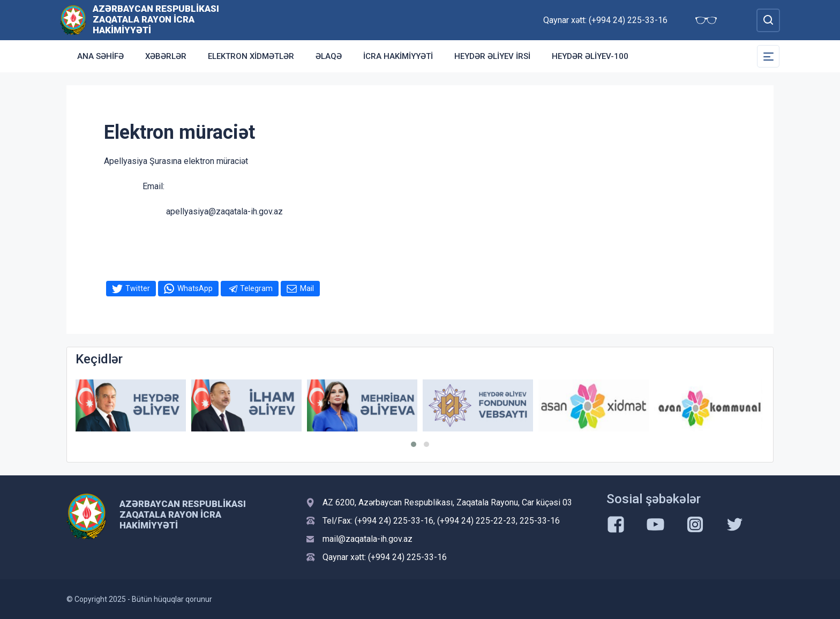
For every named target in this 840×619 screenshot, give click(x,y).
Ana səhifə (100, 56)
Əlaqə (329, 56)
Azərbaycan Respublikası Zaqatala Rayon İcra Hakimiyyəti (156, 19)
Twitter (138, 288)
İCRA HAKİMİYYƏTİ (398, 56)
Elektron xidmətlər (251, 56)
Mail (307, 288)
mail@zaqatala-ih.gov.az (367, 539)
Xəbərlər (166, 56)
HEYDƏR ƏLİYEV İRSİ (492, 56)
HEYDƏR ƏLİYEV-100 (590, 56)
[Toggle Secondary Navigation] (768, 56)
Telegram (256, 288)
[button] (414, 444)
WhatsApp (195, 288)
